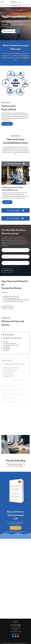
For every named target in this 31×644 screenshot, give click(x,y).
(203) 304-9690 (17, 625)
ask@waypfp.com (15, 634)
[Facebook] (13, 636)
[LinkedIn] (15, 636)
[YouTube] (18, 636)
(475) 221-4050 (17, 626)
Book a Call (15, 528)
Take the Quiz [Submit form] (7, 270)
